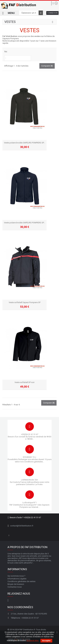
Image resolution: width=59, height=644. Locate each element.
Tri (6, 52)
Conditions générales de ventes (21, 581)
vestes (37, 36)
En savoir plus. (33, 640)
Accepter (46, 641)
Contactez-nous (15, 587)
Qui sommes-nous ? (16, 576)
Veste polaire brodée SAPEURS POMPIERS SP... (25, 143)
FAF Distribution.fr (27, 630)
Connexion (52, 13)
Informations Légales (17, 579)
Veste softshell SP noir (25, 382)
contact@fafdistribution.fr (22, 526)
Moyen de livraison (16, 584)
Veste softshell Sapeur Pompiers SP (25, 302)
